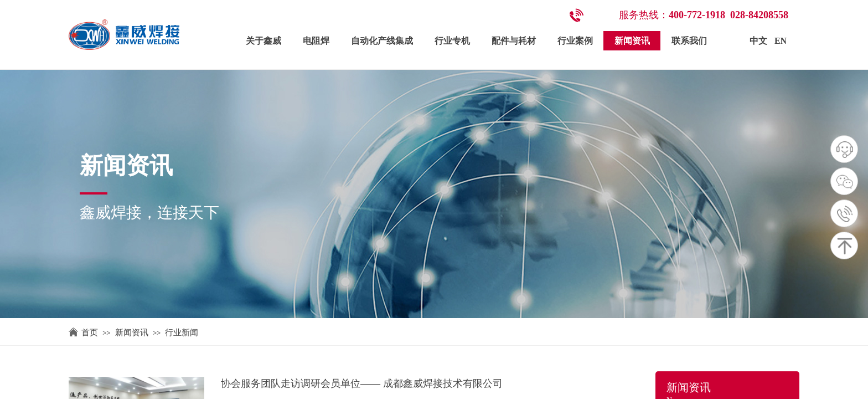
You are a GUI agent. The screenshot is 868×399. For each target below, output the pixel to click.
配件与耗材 (514, 41)
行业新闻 (182, 332)
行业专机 (452, 41)
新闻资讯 (632, 41)
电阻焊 (316, 41)
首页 (90, 332)
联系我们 (689, 41)
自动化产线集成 (382, 41)
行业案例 (575, 41)
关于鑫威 (263, 41)
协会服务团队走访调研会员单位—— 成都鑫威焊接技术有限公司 (362, 383)
